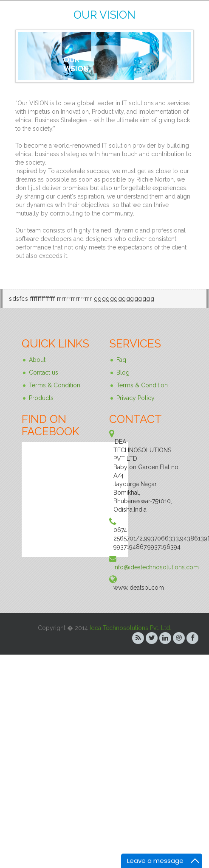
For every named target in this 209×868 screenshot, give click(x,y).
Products (41, 398)
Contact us (44, 372)
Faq (121, 360)
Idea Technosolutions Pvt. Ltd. (130, 628)
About (37, 360)
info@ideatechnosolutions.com (156, 567)
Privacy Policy (136, 398)
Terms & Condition (55, 385)
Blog (123, 372)
